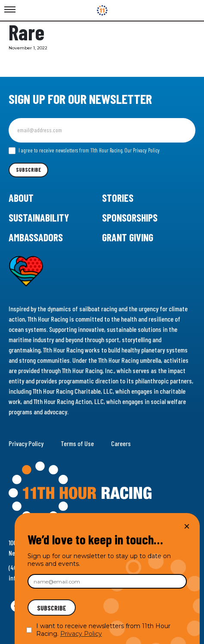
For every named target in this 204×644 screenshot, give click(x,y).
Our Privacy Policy (142, 150)
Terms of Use (77, 443)
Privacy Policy (26, 443)
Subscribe (28, 170)
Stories (118, 198)
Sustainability (39, 217)
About (21, 198)
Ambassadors (36, 237)
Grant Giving (128, 237)
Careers (121, 443)
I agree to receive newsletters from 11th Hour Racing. (84, 151)
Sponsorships (130, 217)
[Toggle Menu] (10, 10)
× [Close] (187, 526)
